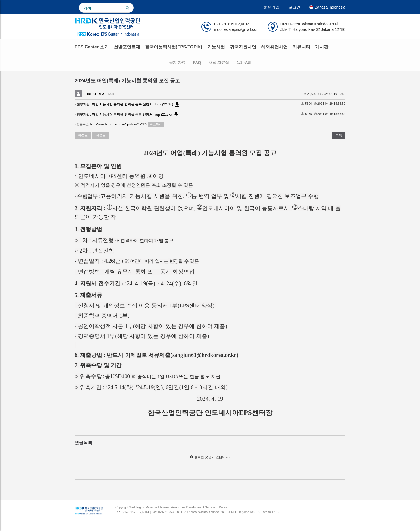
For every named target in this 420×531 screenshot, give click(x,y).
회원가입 (272, 7)
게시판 (322, 47)
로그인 (294, 7)
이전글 (83, 135)
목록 (339, 135)
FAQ (197, 63)
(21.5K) (136, 115)
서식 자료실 (219, 63)
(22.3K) (136, 104)
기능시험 (216, 47)
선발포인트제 (127, 47)
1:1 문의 (244, 63)
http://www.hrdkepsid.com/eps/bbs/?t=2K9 (118, 124)
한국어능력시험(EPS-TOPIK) (174, 47)
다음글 (101, 135)
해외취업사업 (274, 47)
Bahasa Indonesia (327, 7)
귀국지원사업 (243, 47)
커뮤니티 (301, 47)
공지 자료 (177, 63)
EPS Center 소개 (92, 47)
